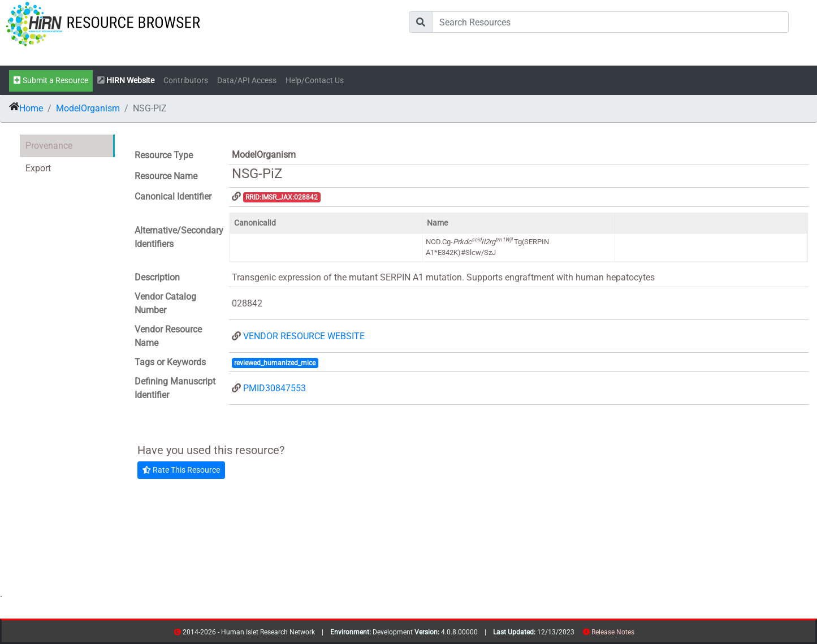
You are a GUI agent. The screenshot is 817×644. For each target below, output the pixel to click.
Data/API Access (247, 81)
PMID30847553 (275, 388)
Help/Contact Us (315, 81)
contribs (641, 634)
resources (638, 634)
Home (31, 108)
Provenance (49, 146)
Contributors (186, 81)
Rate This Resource (181, 470)
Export (38, 168)
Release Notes (613, 632)
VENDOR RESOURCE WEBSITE (304, 336)
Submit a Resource (51, 81)
